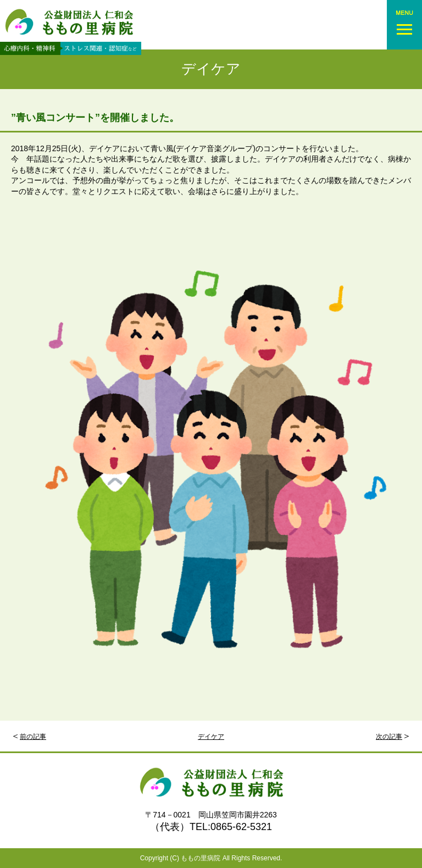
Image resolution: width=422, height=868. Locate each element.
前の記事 (33, 737)
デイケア (211, 69)
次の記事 (389, 737)
